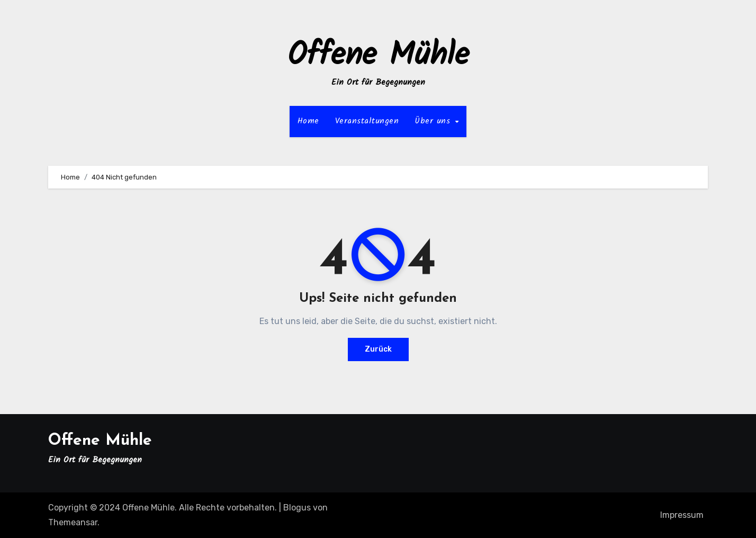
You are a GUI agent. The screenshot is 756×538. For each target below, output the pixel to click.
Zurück (378, 349)
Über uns (434, 121)
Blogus (297, 508)
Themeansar (73, 522)
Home (308, 121)
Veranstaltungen (367, 121)
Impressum (682, 515)
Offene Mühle (378, 56)
